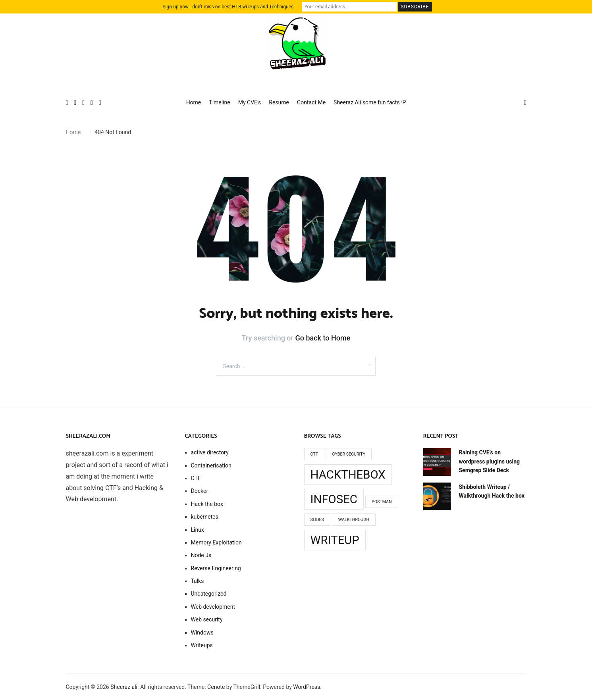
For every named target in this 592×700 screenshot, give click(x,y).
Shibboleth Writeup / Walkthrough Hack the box (492, 491)
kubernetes (205, 517)
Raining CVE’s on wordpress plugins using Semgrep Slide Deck (490, 461)
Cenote (216, 687)
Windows (202, 633)
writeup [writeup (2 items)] (335, 540)
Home (194, 102)
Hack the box (207, 504)
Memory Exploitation (216, 542)
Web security (207, 619)
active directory (210, 452)
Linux (198, 530)
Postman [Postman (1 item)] (382, 502)
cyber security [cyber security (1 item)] (349, 454)
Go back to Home (323, 338)
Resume (279, 102)
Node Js (201, 555)
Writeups (202, 645)
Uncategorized (209, 594)
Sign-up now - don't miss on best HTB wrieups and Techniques (228, 7)
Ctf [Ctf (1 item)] (314, 454)
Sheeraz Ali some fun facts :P (370, 102)
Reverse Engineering (216, 568)
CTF (196, 478)
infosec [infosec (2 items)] (334, 499)
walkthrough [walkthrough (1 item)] (354, 520)
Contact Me (311, 102)
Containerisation (211, 465)
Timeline (219, 102)
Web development (213, 607)
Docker (200, 491)
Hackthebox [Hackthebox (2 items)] (348, 475)
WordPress (307, 687)
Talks (198, 581)
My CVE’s (250, 102)
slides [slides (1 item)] (317, 520)
